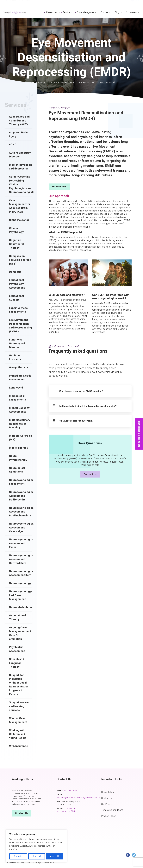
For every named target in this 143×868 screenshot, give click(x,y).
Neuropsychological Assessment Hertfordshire (21, 565)
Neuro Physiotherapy (18, 463)
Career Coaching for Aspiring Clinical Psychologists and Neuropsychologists (21, 190)
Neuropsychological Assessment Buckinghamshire (21, 517)
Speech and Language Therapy (17, 668)
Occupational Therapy (18, 623)
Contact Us (90, 477)
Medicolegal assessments (17, 403)
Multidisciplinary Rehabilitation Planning (20, 429)
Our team (105, 12)
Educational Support (16, 303)
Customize (18, 856)
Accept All (55, 856)
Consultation (132, 12)
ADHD (13, 150)
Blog (117, 12)
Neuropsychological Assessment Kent (21, 579)
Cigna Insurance (19, 225)
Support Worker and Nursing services (19, 712)
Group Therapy (19, 373)
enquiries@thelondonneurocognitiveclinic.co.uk (78, 798)
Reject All (37, 856)
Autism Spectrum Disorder (20, 160)
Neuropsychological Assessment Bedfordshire (21, 501)
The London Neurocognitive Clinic (66, 810)
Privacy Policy (109, 816)
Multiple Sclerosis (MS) (21, 443)
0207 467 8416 (70, 791)
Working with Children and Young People (18, 740)
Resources (52, 12)
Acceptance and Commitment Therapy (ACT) (19, 126)
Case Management (86, 12)
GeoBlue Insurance (15, 363)
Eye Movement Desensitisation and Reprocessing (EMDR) (20, 331)
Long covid (16, 393)
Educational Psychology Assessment (17, 289)
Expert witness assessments (18, 315)
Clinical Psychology (16, 236)
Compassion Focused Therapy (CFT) (20, 265)
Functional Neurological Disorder (17, 349)
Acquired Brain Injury (18, 140)
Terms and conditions (112, 810)
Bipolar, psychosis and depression (21, 172)
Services (67, 12)
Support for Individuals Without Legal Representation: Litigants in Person (19, 690)
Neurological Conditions (17, 475)
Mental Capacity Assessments (19, 415)
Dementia (15, 277)
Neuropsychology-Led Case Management (21, 601)
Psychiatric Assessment (17, 654)
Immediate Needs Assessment (20, 383)
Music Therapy (19, 453)
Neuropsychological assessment (21, 487)
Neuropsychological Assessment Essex (21, 549)
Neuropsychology (20, 589)
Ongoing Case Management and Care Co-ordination (20, 639)
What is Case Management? (18, 726)
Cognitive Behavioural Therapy (16, 249)
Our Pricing (107, 804)
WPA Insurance (19, 752)
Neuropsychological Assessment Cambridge (21, 533)
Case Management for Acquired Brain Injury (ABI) (20, 212)
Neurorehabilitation (21, 613)
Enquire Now (59, 187)
